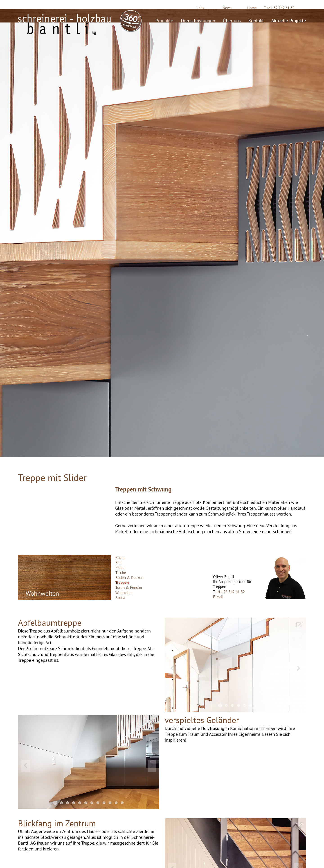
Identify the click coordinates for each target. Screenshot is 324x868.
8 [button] (98, 803)
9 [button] (104, 803)
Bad (118, 563)
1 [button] (220, 705)
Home (252, 8)
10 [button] (110, 803)
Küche (120, 558)
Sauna (120, 598)
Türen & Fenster (129, 588)
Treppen (122, 583)
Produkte (164, 20)
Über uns (232, 20)
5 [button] (245, 705)
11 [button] (116, 803)
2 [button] (226, 705)
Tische (121, 573)
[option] (235, 665)
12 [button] (122, 803)
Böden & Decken (129, 578)
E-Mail (218, 597)
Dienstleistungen (198, 20)
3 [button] (232, 705)
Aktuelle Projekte (289, 20)
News (227, 8)
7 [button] (92, 803)
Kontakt (256, 20)
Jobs (201, 8)
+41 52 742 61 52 (230, 592)
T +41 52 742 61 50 (279, 8)
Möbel (120, 567)
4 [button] (238, 705)
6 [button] (251, 705)
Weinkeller (124, 593)
